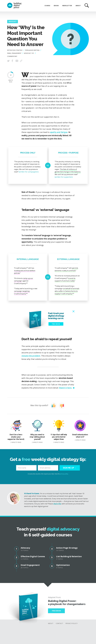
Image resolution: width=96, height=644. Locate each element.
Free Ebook (56, 611)
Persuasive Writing (32, 50)
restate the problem (31, 356)
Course (47, 6)
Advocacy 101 (29, 53)
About (78, 6)
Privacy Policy (72, 623)
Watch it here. (65, 388)
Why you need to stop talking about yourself (37, 432)
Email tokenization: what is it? (80, 430)
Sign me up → (70, 468)
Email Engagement (14, 53)
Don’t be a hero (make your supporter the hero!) (16, 432)
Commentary (12, 56)
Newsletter (67, 6)
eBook (56, 6)
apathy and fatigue (59, 132)
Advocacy (13, 22)
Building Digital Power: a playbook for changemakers (67, 602)
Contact (59, 623)
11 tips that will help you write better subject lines (59, 432)
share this (57, 504)
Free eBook (56, 324)
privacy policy (64, 474)
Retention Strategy (15, 50)
